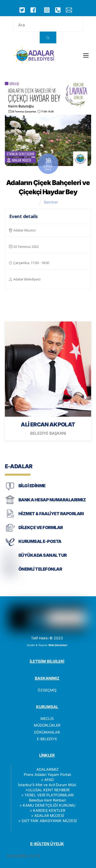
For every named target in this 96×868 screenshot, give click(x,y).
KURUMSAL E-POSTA (40, 541)
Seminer (51, 202)
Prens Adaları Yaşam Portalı (47, 774)
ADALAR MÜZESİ (49, 816)
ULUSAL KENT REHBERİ (49, 790)
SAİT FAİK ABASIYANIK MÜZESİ (49, 821)
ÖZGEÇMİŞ (47, 690)
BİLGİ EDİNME (32, 486)
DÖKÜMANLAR (47, 732)
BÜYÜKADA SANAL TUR (43, 555)
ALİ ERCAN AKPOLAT (48, 424)
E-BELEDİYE (47, 739)
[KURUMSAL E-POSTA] (10, 546)
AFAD (49, 780)
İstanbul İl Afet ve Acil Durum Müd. (47, 785)
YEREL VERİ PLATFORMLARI (49, 795)
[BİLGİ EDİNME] (10, 490)
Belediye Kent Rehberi (47, 800)
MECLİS (47, 719)
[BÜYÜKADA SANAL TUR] (10, 559)
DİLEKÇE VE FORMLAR (41, 528)
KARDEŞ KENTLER (49, 810)
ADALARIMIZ (47, 769)
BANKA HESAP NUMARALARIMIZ (52, 500)
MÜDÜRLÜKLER (47, 725)
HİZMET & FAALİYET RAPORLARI (51, 514)
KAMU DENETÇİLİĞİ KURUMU (49, 805)
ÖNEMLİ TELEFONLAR (40, 569)
